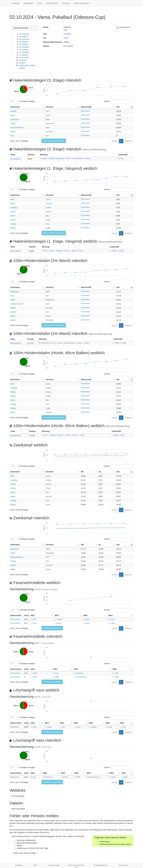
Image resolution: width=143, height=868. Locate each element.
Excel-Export (123, 27)
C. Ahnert (80, 251)
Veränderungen (54, 865)
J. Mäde (50, 159)
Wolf (12, 199)
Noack (13, 212)
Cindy (48, 220)
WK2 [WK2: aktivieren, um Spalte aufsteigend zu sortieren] (57, 615)
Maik (48, 119)
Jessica (49, 203)
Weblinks (23, 60)
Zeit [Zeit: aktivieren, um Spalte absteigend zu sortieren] (118, 107)
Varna (66, 38)
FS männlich (24, 52)
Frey (12, 136)
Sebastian (50, 123)
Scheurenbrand (17, 128)
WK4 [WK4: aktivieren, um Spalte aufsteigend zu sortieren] (110, 615)
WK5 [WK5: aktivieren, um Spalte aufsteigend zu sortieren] (91, 723)
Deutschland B (15, 623)
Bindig (13, 228)
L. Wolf (44, 251)
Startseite (15, 3)
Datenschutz (123, 865)
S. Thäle (68, 159)
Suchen (119, 101)
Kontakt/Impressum (100, 865)
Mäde (13, 115)
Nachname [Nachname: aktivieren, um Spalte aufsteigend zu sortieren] (15, 107)
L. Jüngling (58, 251)
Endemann (15, 119)
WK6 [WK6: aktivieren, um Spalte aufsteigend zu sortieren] (108, 723)
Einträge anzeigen (22, 101)
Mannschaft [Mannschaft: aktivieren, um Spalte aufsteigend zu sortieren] (86, 107)
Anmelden (19, 865)
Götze (13, 216)
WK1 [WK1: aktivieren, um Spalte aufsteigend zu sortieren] (33, 615)
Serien (40, 3)
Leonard (49, 132)
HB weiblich (24, 42)
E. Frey (121, 159)
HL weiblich (24, 37)
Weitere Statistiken (82, 3)
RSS (35, 865)
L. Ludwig (113, 251)
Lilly (47, 216)
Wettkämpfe (28, 3)
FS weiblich (24, 50)
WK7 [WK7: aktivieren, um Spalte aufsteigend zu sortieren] (122, 723)
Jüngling (14, 208)
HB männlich (24, 39)
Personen (66, 3)
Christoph (50, 320)
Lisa (47, 224)
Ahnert (13, 220)
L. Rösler (88, 159)
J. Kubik (50, 251)
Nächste (128, 141)
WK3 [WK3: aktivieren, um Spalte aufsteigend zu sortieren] (86, 615)
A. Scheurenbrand (78, 159)
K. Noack (66, 251)
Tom (47, 111)
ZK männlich (24, 47)
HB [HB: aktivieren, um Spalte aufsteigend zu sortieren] (82, 472)
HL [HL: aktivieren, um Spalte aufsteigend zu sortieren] (100, 472)
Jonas (48, 115)
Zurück (114, 141)
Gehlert (13, 111)
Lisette (48, 208)
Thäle (13, 123)
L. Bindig (120, 251)
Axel (47, 128)
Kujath (13, 320)
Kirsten (49, 212)
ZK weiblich (24, 44)
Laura (48, 199)
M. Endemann (59, 159)
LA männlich (24, 58)
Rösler (13, 132)
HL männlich (24, 34)
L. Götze (73, 251)
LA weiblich (24, 55)
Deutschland (85, 111)
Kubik (13, 203)
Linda (48, 228)
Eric (47, 136)
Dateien (22, 63)
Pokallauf (67, 34)
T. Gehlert (43, 159)
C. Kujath (123, 343)
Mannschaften (52, 3)
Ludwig (13, 224)
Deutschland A (15, 619)
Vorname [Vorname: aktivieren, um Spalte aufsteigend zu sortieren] (50, 107)
